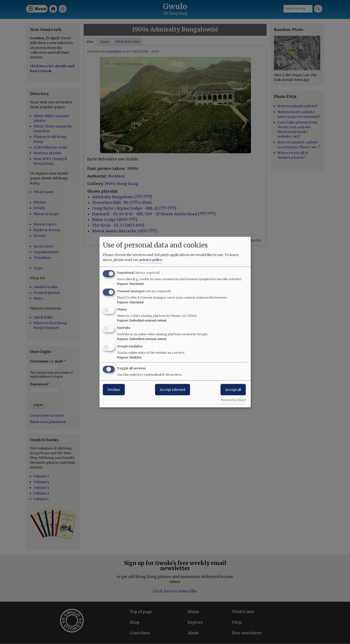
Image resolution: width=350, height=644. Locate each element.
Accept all (233, 389)
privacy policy (151, 260)
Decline (114, 389)
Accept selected (173, 389)
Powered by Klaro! (233, 400)
